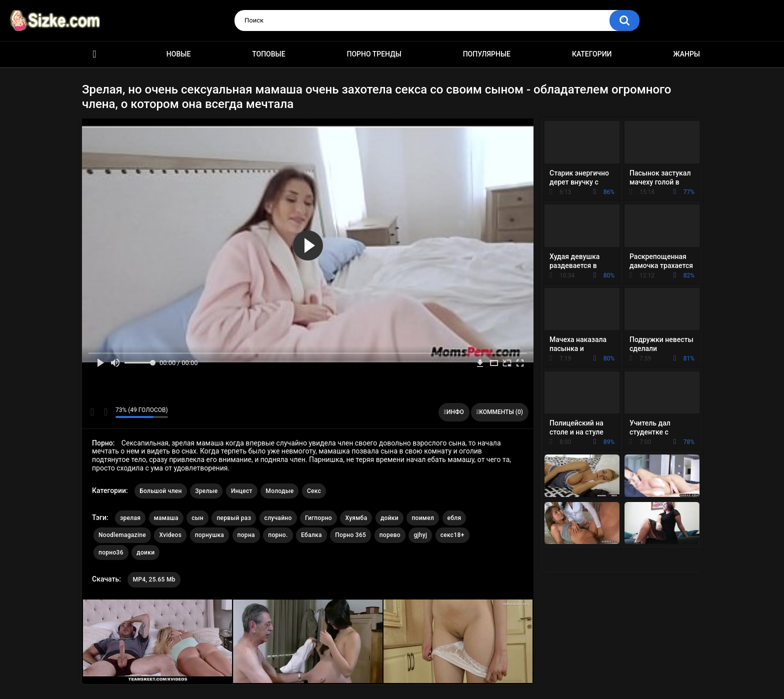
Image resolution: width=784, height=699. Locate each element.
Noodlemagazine (122, 535)
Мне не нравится (105, 412)
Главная (94, 54)
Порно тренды (374, 54)
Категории (592, 54)
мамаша (166, 518)
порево (390, 535)
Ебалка (311, 535)
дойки (389, 518)
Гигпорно (318, 518)
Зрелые (206, 491)
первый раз (234, 518)
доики (145, 552)
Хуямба (356, 518)
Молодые (279, 491)
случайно (278, 518)
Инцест (242, 491)
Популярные (487, 54)
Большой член (161, 491)
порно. (278, 535)
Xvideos (170, 535)
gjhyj (420, 535)
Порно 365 (350, 535)
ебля (454, 518)
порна (246, 535)
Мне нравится (92, 412)
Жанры (686, 54)
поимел (423, 518)
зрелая (130, 518)
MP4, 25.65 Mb (154, 579)
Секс (314, 491)
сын (197, 518)
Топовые (268, 54)
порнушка (209, 535)
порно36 (111, 552)
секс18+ (452, 535)
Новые (178, 54)
